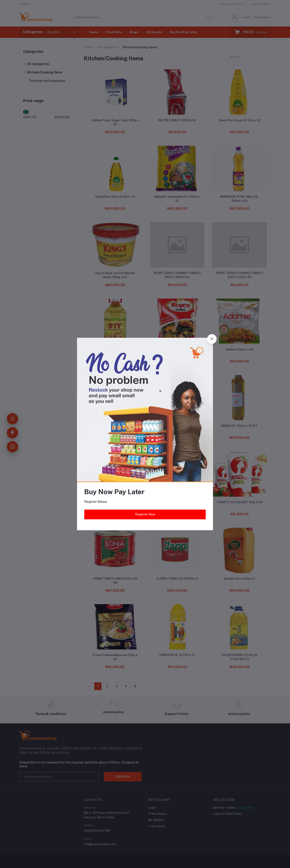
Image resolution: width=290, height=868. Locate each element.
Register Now (145, 514)
